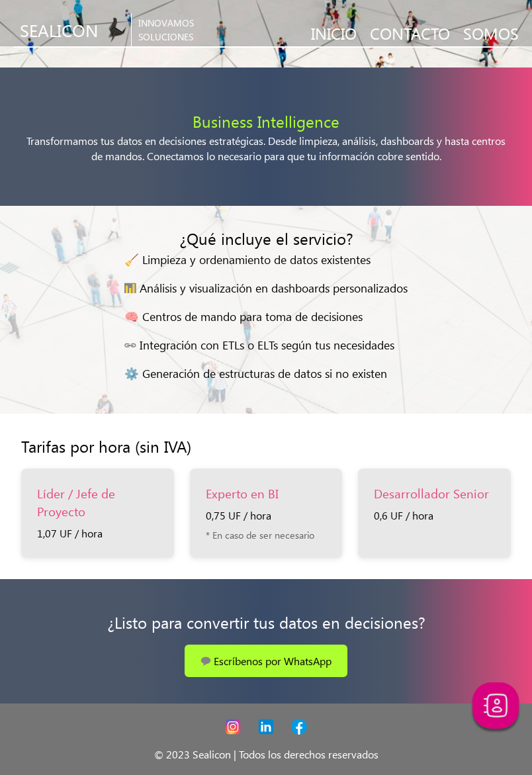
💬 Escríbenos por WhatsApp (266, 661)
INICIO (334, 32)
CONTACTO (410, 32)
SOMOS (491, 32)
